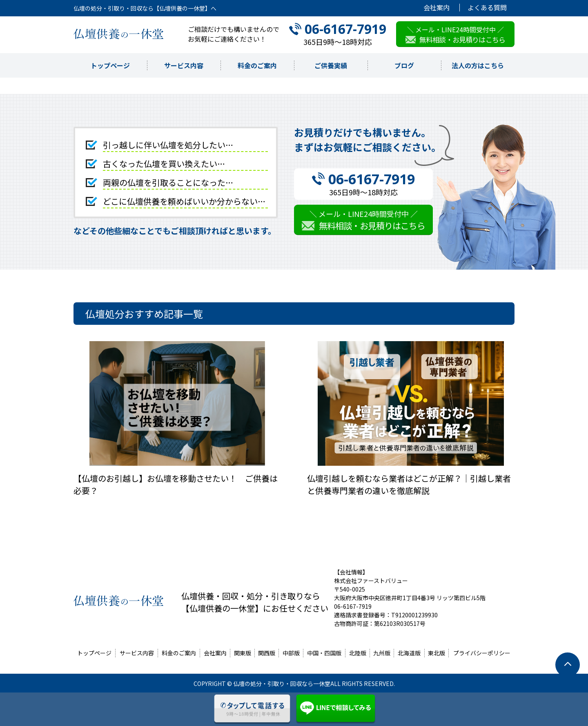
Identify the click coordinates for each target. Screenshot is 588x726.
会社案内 (437, 8)
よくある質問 (487, 8)
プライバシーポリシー (482, 653)
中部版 (291, 653)
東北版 (437, 653)
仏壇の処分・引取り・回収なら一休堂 (282, 684)
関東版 (243, 653)
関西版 (267, 653)
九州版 (382, 653)
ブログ (404, 65)
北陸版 (358, 653)
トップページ (110, 65)
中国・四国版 (324, 653)
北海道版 (409, 653)
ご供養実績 (331, 65)
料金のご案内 (257, 65)
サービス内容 (184, 65)
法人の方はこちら (478, 65)
